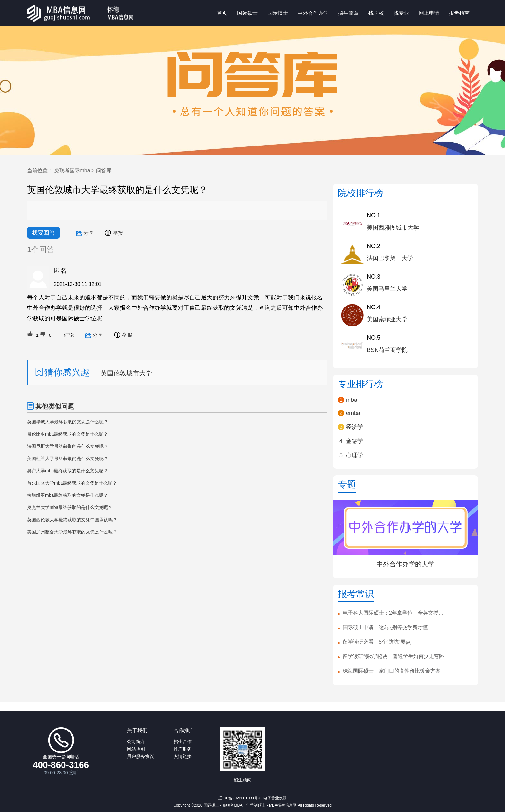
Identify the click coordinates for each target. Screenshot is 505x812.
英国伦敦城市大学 (126, 373)
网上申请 (429, 13)
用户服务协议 (140, 756)
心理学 (355, 455)
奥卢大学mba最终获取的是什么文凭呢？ (67, 471)
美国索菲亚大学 (387, 319)
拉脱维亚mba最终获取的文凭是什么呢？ (67, 495)
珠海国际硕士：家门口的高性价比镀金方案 (392, 671)
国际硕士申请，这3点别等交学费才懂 (385, 627)
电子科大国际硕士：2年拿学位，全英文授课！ (395, 613)
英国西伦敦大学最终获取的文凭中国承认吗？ (72, 520)
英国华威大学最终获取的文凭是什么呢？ (68, 422)
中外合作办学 (313, 13)
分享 (85, 233)
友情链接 (183, 756)
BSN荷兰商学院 (387, 350)
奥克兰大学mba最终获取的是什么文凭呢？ (70, 507)
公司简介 (136, 741)
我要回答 (43, 233)
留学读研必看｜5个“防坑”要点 (377, 642)
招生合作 (183, 741)
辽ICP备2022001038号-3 (240, 798)
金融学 (355, 441)
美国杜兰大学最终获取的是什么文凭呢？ (68, 458)
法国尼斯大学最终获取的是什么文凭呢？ (68, 446)
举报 (114, 233)
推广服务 (183, 749)
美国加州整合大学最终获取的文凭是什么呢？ (72, 532)
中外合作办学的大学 (405, 564)
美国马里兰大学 (387, 289)
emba (353, 413)
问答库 (104, 170)
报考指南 (459, 13)
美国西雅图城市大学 (393, 228)
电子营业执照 (275, 798)
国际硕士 (247, 13)
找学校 (376, 13)
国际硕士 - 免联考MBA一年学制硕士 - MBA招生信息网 (250, 805)
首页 (222, 13)
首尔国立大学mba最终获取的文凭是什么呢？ (72, 483)
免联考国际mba (72, 170)
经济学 (355, 427)
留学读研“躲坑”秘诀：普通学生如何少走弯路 (393, 656)
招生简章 (348, 13)
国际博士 (278, 13)
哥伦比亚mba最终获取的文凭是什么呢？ (67, 434)
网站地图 (136, 749)
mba (352, 400)
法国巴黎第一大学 (390, 258)
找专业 (401, 13)
